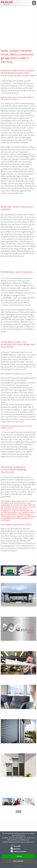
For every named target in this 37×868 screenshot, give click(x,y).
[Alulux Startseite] (13, 3)
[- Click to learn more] (18, 806)
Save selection (18, 861)
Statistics (16, 849)
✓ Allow (10, 571)
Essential (16, 846)
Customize (18, 866)
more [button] (18, 812)
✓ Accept (18, 856)
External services (19, 851)
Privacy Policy (10, 574)
